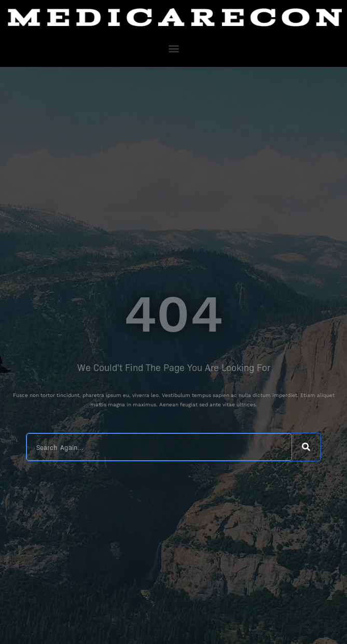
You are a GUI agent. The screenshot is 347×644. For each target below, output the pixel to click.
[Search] (306, 447)
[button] (173, 48)
